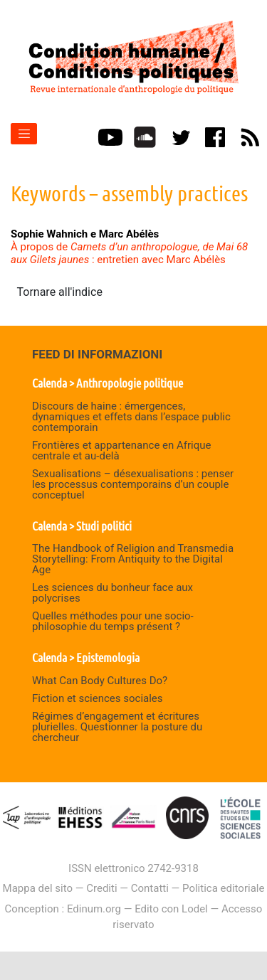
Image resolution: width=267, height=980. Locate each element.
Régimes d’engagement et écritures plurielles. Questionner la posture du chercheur (117, 727)
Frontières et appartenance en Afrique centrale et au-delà (122, 451)
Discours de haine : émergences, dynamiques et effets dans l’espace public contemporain (131, 417)
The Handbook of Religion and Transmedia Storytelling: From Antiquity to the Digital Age (133, 559)
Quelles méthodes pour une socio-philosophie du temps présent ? (113, 621)
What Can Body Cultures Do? (100, 681)
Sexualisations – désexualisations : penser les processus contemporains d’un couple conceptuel (133, 484)
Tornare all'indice (60, 292)
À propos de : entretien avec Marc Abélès (129, 253)
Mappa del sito (38, 888)
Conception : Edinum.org (63, 909)
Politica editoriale (223, 888)
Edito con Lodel (171, 909)
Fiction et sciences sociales (98, 698)
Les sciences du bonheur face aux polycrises (112, 593)
